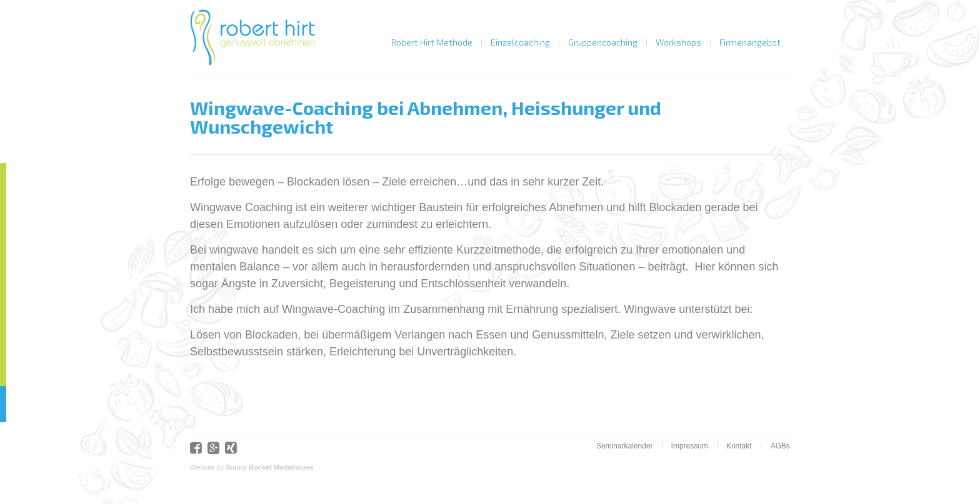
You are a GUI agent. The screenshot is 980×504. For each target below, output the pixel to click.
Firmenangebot (750, 42)
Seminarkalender (625, 446)
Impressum (690, 446)
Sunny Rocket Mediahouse (269, 467)
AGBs (780, 446)
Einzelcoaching (520, 42)
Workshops (678, 42)
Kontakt (739, 446)
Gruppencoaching (603, 42)
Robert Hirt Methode (432, 42)
